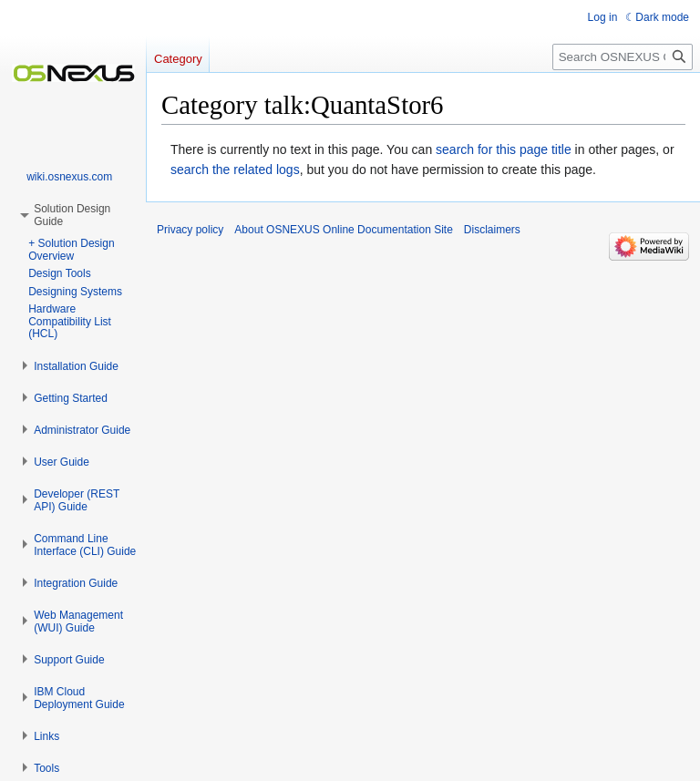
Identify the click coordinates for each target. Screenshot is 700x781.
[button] (76, 366)
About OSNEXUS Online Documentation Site (343, 230)
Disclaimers (492, 230)
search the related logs (235, 170)
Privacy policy (190, 230)
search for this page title (504, 149)
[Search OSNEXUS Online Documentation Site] (623, 57)
